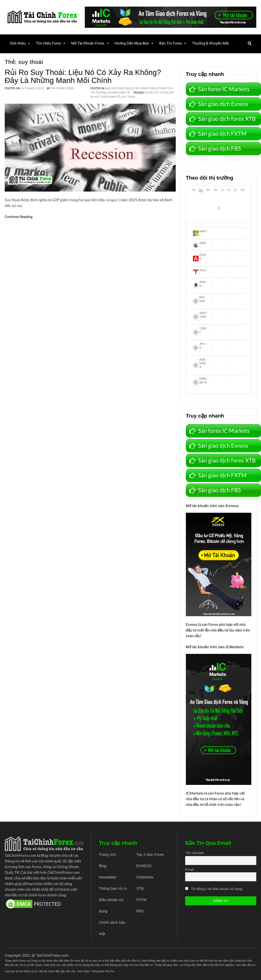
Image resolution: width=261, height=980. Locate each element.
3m (208, 190)
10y (243, 190)
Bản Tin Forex (172, 43)
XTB (140, 889)
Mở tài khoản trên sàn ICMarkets (215, 647)
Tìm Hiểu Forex (49, 43)
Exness (192, 625)
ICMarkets (195, 793)
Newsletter (108, 877)
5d (194, 190)
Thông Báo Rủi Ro (102, 971)
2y (229, 190)
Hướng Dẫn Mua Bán (133, 43)
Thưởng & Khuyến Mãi (212, 43)
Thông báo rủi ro (113, 889)
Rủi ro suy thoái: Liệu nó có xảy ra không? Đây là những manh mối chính (83, 76)
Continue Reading (19, 217)
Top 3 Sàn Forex (150, 855)
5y (235, 190)
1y (222, 190)
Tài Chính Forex (62, 88)
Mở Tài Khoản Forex (88, 43)
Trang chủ (107, 855)
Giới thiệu (18, 43)
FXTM (141, 900)
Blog (103, 866)
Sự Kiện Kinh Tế (119, 93)
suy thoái (128, 97)
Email (189, 869)
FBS (140, 911)
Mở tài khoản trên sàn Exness (212, 506)
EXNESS (144, 866)
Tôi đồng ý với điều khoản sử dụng (217, 889)
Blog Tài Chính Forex (142, 88)
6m (215, 190)
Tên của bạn (194, 853)
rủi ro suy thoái (156, 93)
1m (201, 190)
